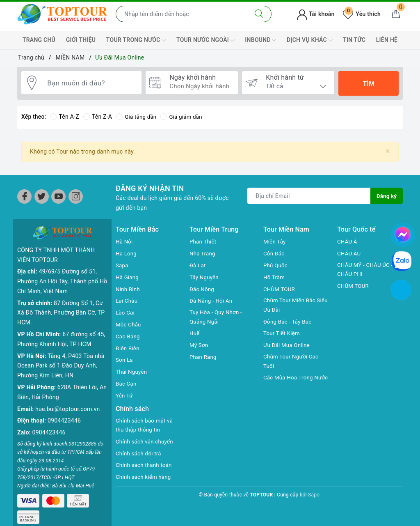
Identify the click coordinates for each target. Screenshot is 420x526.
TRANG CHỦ (39, 40)
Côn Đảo (275, 253)
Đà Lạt (198, 265)
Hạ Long (127, 253)
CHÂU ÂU (350, 253)
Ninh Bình (128, 289)
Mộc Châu (129, 324)
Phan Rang (204, 358)
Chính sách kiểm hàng (145, 478)
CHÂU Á (348, 241)
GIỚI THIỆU (81, 40)
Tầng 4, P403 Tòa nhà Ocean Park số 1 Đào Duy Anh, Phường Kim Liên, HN (61, 366)
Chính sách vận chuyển (146, 442)
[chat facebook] (403, 233)
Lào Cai (126, 312)
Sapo (314, 496)
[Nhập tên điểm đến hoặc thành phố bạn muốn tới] (181, 14)
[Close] (388, 151)
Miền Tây (275, 241)
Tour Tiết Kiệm (283, 334)
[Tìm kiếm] (259, 14)
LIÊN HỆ (387, 40)
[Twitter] (42, 196)
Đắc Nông (202, 289)
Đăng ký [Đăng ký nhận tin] (386, 196)
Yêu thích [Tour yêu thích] (362, 14)
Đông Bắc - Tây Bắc (289, 322)
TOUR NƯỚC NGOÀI (205, 40)
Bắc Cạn (127, 384)
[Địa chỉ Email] (309, 196)
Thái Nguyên (132, 372)
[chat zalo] (402, 260)
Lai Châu (127, 301)
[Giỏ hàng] (396, 14)
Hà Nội (125, 241)
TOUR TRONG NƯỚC (136, 40)
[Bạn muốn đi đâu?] (91, 83)
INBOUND (260, 40)
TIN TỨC (354, 40)
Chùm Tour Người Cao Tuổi (292, 363)
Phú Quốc (276, 265)
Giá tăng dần (137, 117)
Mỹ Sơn (199, 346)
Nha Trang (203, 253)
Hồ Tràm (275, 277)
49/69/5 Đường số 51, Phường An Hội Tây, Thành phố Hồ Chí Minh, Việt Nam (62, 281)
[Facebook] (24, 196)
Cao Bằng (128, 336)
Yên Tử (125, 395)
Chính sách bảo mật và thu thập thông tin (146, 426)
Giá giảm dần (184, 117)
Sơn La (125, 360)
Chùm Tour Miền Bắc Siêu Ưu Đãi (291, 305)
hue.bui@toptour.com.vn (67, 409)
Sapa (122, 265)
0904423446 (64, 420)
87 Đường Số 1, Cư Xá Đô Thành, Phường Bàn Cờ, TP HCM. (61, 313)
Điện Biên (128, 348)
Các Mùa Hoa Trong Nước (290, 384)
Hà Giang (128, 277)
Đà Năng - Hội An (212, 301)
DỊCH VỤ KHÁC (309, 40)
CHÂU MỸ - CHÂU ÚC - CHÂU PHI (366, 270)
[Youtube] (58, 196)
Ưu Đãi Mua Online (288, 346)
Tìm (368, 84)
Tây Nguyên (205, 277)
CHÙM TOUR (280, 289)
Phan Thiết (204, 241)
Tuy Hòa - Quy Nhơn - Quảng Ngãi (217, 317)
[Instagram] (76, 196)
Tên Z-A (98, 117)
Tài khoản (316, 14)
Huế (195, 334)
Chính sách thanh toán (145, 466)
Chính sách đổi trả (140, 454)
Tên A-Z (64, 117)
